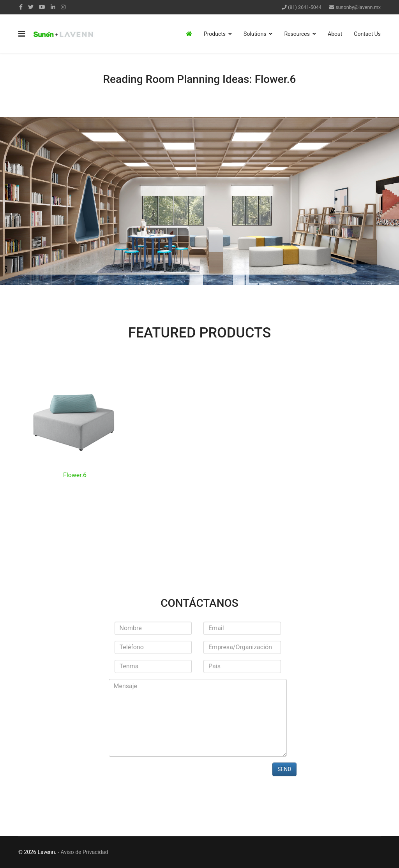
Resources (297, 34)
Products (215, 34)
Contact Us (367, 34)
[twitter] (31, 7)
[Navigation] (22, 34)
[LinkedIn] (53, 7)
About (335, 34)
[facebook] (21, 7)
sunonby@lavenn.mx (358, 7)
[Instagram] (63, 7)
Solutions (255, 34)
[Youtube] (42, 7)
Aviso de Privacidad (85, 852)
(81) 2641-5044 (305, 7)
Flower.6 (75, 475)
